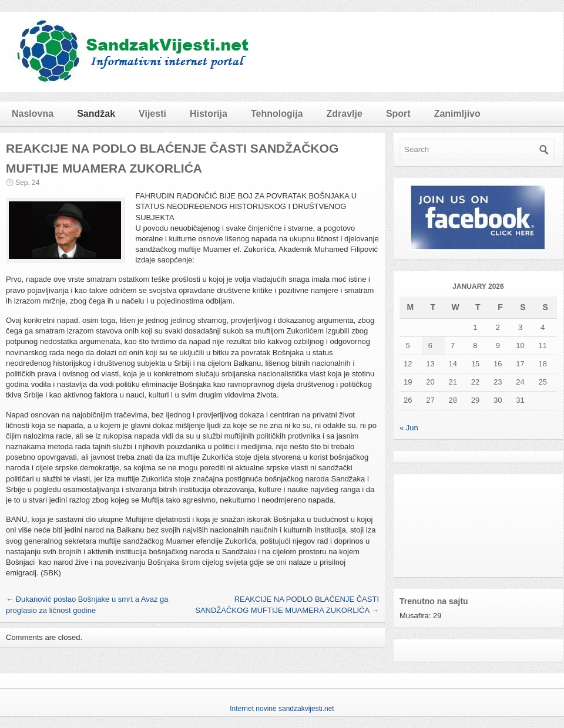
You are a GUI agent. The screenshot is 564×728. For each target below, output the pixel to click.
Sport (398, 114)
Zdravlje (345, 114)
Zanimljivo (457, 114)
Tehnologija (277, 114)
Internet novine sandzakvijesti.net (282, 709)
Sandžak (96, 114)
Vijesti (152, 114)
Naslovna (33, 114)
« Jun (409, 428)
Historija (209, 114)
